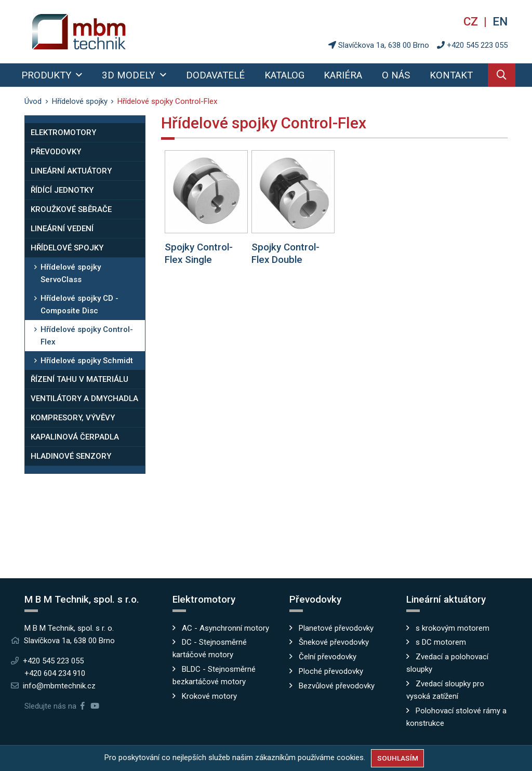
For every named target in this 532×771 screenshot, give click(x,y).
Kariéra (343, 75)
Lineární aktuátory (71, 171)
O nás (396, 75)
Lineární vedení (62, 229)
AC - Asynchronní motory (225, 628)
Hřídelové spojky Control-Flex (87, 336)
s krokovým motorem (453, 628)
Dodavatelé (215, 75)
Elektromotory (63, 132)
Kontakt (451, 75)
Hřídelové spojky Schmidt (87, 361)
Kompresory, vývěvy (73, 418)
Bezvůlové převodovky (337, 686)
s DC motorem (441, 642)
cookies (350, 757)
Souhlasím (398, 758)
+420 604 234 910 (55, 673)
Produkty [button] (48, 75)
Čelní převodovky (328, 657)
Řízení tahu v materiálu (79, 379)
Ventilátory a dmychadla (84, 398)
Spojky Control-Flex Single (199, 254)
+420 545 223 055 (477, 45)
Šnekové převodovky (334, 642)
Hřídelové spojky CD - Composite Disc (79, 304)
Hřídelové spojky (67, 248)
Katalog (284, 75)
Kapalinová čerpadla (75, 437)
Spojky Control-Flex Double (285, 254)
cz (472, 21)
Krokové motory (209, 696)
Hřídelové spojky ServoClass (71, 273)
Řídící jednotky (62, 190)
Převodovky (56, 152)
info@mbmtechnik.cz (59, 686)
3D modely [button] (130, 75)
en (500, 21)
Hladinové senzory (71, 456)
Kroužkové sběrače (71, 209)
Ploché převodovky (331, 671)
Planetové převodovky (336, 628)
